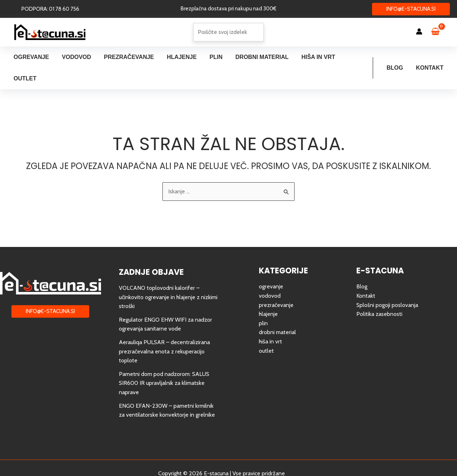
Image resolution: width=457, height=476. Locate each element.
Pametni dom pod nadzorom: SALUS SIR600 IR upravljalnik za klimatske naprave (164, 362)
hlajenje (268, 292)
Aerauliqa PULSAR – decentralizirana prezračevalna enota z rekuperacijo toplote (164, 330)
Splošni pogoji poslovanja (387, 284)
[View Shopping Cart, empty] (439, 32)
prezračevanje (276, 284)
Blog (397, 57)
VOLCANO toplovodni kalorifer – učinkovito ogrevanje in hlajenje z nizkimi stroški (168, 276)
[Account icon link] (419, 31)
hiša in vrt (270, 320)
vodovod (270, 274)
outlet (266, 329)
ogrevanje (271, 265)
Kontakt (430, 57)
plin (263, 302)
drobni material (277, 311)
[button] (50, 9)
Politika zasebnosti (379, 292)
